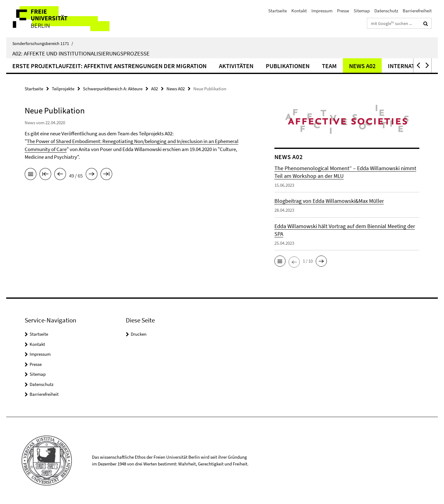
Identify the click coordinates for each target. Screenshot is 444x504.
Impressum (322, 11)
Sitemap (362, 11)
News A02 (362, 66)
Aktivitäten (236, 66)
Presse (343, 11)
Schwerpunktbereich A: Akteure (113, 89)
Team (329, 66)
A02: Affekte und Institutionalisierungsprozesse (81, 53)
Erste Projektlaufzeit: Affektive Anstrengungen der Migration (109, 66)
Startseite (277, 11)
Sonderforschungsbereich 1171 (43, 43)
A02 (154, 89)
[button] (418, 66)
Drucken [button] (139, 334)
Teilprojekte (63, 89)
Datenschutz (386, 11)
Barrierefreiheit (417, 11)
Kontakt (299, 11)
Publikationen (288, 66)
